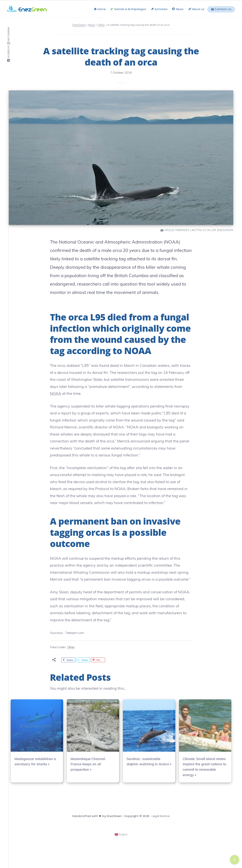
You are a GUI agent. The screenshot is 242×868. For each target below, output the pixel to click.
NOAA (56, 393)
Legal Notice (161, 816)
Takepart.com (75, 633)
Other (71, 647)
